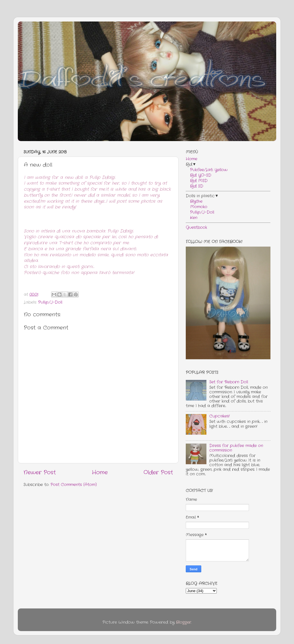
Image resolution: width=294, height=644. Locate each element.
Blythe (194, 201)
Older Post (158, 473)
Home (100, 473)
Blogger (184, 622)
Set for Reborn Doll (229, 382)
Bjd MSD (197, 181)
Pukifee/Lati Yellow (207, 170)
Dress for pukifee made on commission (236, 448)
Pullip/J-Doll (50, 302)
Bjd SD (195, 186)
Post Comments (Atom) (74, 485)
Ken (192, 218)
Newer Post (40, 473)
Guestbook (196, 228)
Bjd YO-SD (199, 175)
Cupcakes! (219, 416)
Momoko (197, 207)
